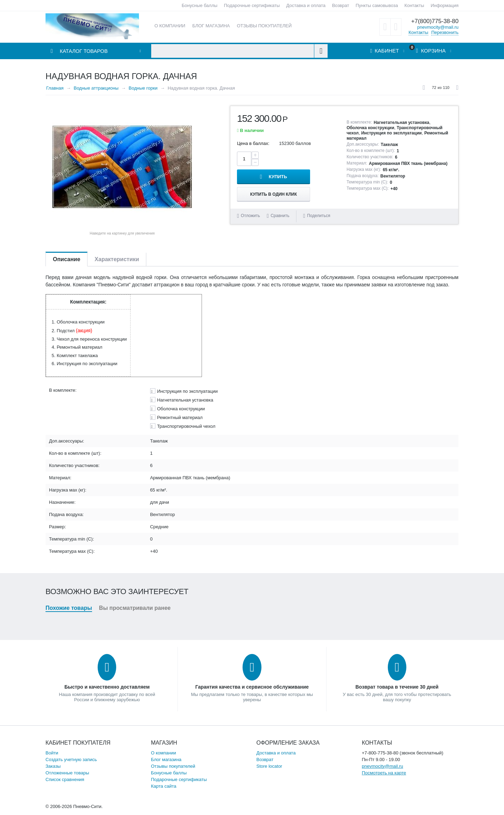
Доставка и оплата (306, 5)
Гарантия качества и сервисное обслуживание (252, 687)
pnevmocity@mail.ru (438, 27)
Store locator (269, 766)
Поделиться (317, 206)
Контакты (414, 5)
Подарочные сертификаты (252, 5)
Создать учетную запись (71, 760)
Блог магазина (166, 760)
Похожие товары (69, 608)
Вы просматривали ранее (135, 608)
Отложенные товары (67, 773)
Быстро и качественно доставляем (107, 687)
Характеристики (117, 259)
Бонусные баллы (199, 5)
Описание (66, 259)
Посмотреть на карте (384, 773)
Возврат (341, 5)
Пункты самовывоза (377, 5)
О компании (163, 753)
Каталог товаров (84, 51)
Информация (444, 5)
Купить (303, 159)
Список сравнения (65, 779)
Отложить (250, 206)
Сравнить (280, 206)
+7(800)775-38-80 (435, 21)
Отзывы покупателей (173, 766)
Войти (52, 753)
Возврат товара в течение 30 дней (397, 687)
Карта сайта (163, 786)
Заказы (53, 766)
